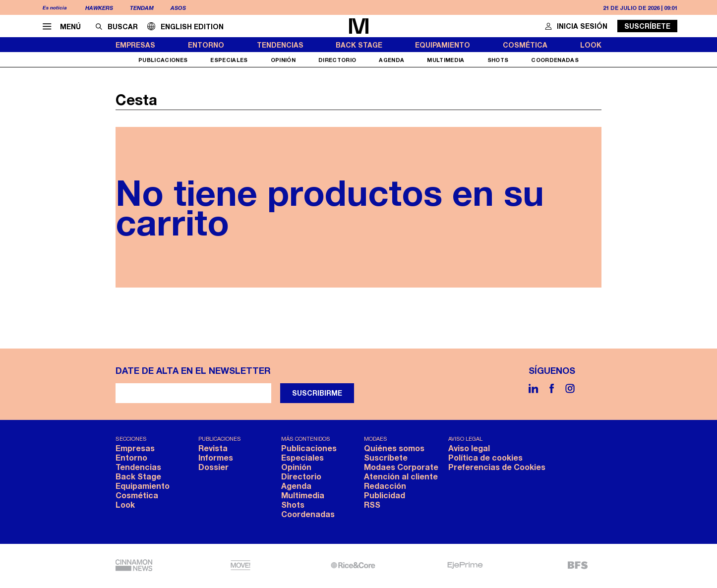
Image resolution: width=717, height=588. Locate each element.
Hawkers (99, 8)
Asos (178, 8)
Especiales (229, 60)
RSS (372, 504)
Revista (213, 448)
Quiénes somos (394, 448)
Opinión (283, 60)
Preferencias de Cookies (497, 467)
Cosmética (525, 45)
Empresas (135, 45)
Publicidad (385, 495)
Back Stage (359, 45)
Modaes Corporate (401, 467)
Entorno (206, 45)
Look (591, 45)
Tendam (142, 8)
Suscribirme (317, 393)
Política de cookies (485, 457)
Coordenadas (555, 60)
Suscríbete (647, 26)
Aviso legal (469, 448)
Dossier (213, 467)
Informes (216, 457)
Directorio (337, 60)
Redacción (385, 486)
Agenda (391, 60)
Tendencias (280, 45)
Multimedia (446, 60)
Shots (498, 60)
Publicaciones (163, 60)
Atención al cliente (401, 476)
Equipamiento (443, 45)
